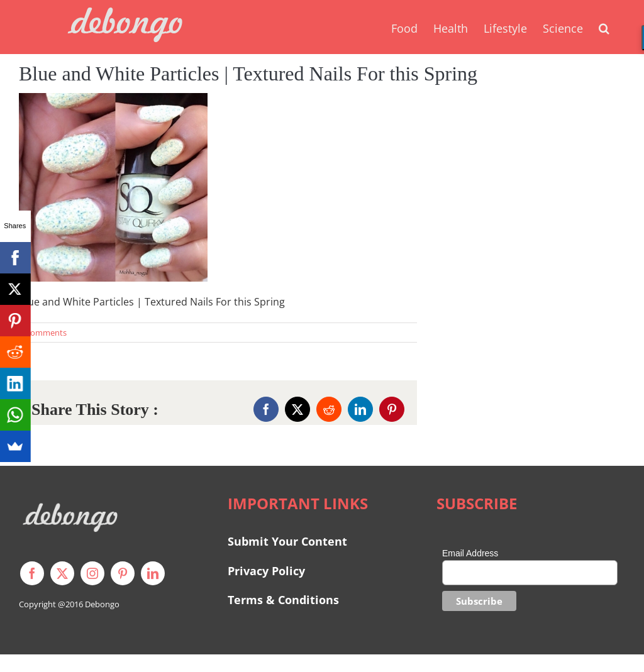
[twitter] (62, 573)
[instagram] (92, 573)
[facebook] (32, 573)
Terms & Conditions (283, 600)
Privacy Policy (266, 571)
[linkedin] (153, 573)
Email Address (470, 553)
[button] (604, 27)
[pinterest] (123, 573)
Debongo (102, 604)
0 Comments (43, 333)
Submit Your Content (289, 541)
